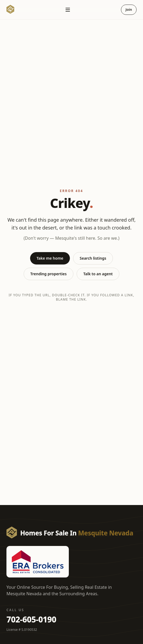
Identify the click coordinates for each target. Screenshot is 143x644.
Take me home (50, 258)
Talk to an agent (98, 274)
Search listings (93, 258)
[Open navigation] (68, 10)
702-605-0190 (31, 619)
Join (129, 9)
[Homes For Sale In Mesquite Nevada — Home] (10, 10)
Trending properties (49, 274)
